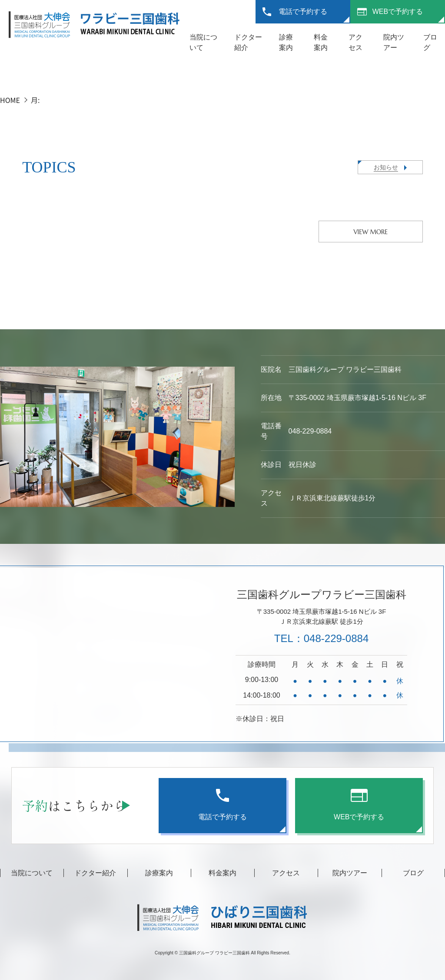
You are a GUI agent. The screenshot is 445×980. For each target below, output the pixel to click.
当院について (32, 873)
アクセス (286, 873)
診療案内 (159, 873)
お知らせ (386, 167)
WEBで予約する (398, 12)
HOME (10, 100)
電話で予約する (303, 12)
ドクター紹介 (95, 873)
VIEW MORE (370, 232)
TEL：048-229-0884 (321, 638)
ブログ (413, 873)
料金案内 (222, 873)
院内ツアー (350, 873)
